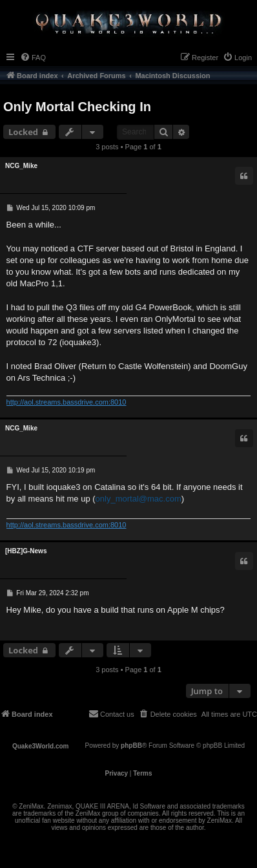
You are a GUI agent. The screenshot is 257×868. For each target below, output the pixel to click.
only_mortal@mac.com (139, 499)
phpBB (131, 746)
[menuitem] (33, 58)
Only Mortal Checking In (77, 107)
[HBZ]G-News (26, 551)
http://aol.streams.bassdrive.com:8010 (67, 402)
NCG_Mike (21, 166)
